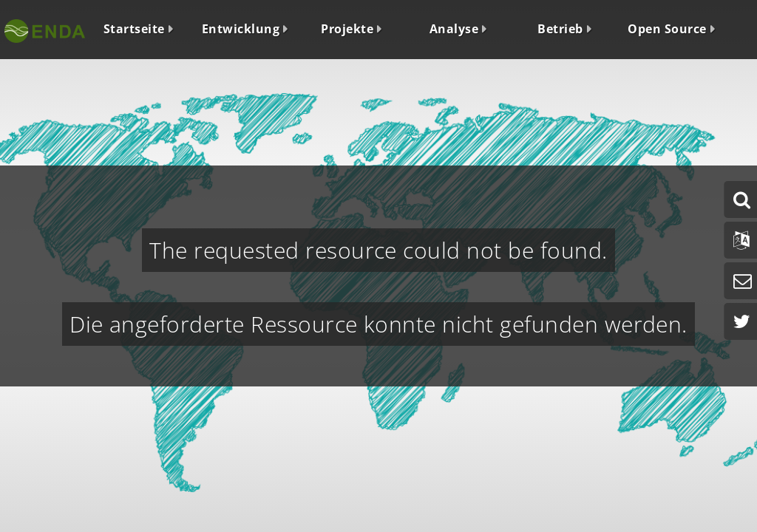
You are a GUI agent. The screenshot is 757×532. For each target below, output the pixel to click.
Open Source (667, 29)
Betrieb (560, 29)
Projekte (347, 29)
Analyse (454, 29)
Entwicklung (241, 29)
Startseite (134, 29)
